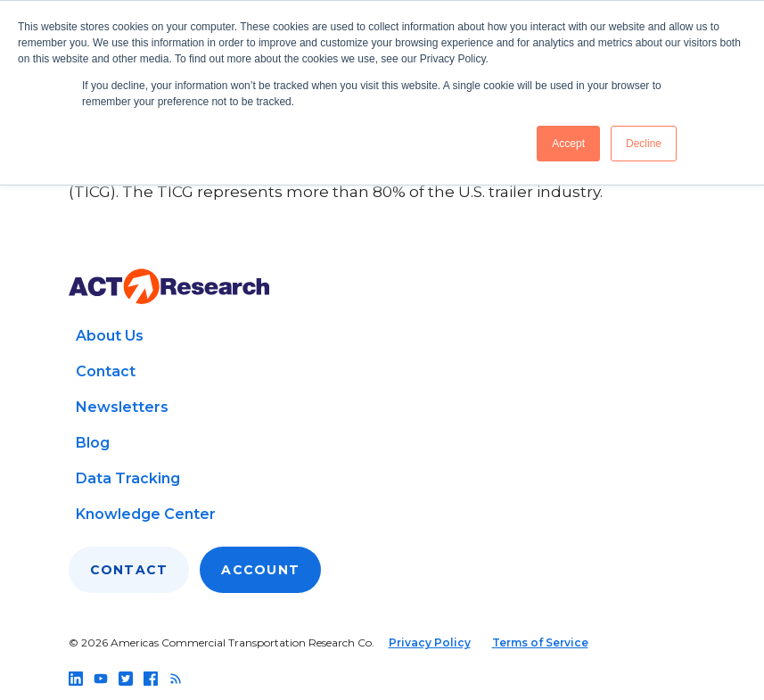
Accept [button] (568, 144)
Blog (93, 443)
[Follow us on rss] (176, 679)
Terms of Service (540, 642)
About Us (110, 336)
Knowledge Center (146, 514)
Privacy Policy (430, 642)
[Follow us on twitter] (126, 679)
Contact (106, 371)
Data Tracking (128, 478)
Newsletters (122, 407)
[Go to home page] (169, 287)
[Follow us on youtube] (101, 679)
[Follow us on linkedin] (76, 679)
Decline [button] (644, 144)
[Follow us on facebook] (151, 679)
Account (260, 570)
